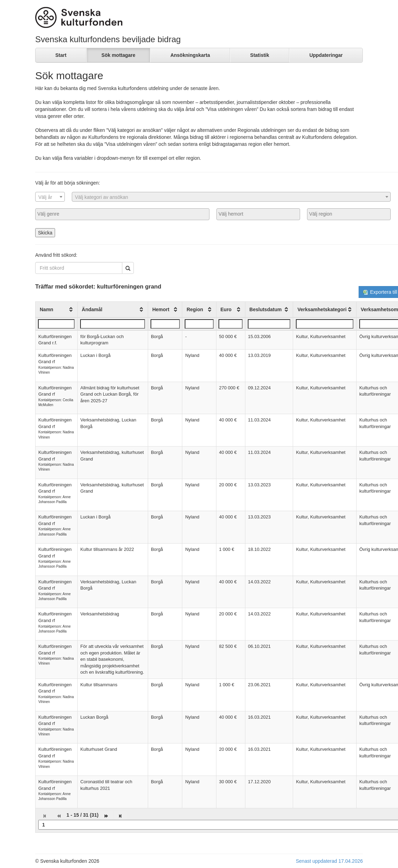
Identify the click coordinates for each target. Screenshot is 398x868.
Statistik (260, 55)
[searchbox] (122, 214)
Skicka (45, 233)
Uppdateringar (326, 55)
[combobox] (50, 197)
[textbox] (50, 197)
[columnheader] (57, 309)
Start (61, 55)
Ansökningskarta (190, 55)
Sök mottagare (118, 55)
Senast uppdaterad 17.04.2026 (329, 861)
